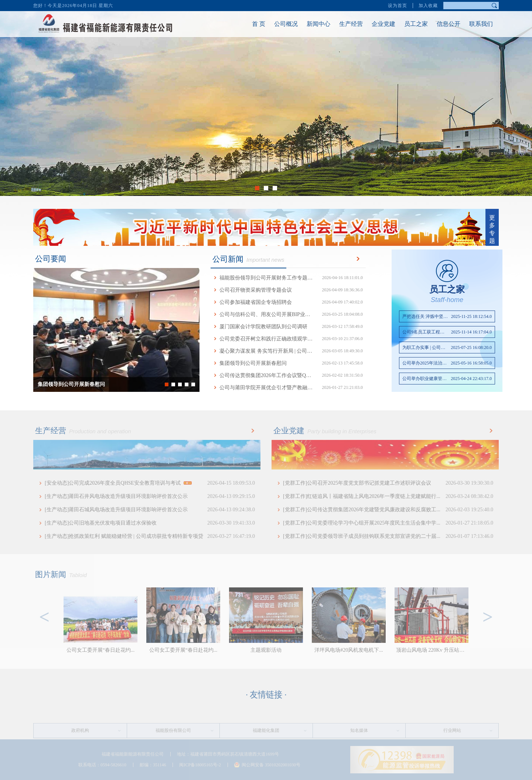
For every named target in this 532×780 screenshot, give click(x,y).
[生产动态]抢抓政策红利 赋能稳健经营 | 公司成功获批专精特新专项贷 (150, 536)
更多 (357, 259)
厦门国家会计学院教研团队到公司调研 (288, 327)
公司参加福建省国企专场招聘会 (288, 302)
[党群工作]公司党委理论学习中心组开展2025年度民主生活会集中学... (388, 523)
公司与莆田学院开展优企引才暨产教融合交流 (288, 388)
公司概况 (277, 24)
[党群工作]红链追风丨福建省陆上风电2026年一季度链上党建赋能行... (388, 496)
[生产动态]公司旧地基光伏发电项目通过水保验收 (150, 523)
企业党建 (374, 24)
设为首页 (398, 5)
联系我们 (472, 24)
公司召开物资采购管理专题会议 (288, 290)
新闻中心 (309, 24)
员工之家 (407, 24)
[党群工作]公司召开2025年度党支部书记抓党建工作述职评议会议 (388, 483)
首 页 (249, 24)
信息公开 (439, 24)
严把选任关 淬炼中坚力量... (447, 316)
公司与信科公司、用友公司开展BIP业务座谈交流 (288, 314)
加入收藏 (428, 5)
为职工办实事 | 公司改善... (447, 347)
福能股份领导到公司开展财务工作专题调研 (288, 278)
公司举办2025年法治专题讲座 (447, 363)
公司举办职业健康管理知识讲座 (447, 379)
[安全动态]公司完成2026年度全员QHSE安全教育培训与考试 (150, 483)
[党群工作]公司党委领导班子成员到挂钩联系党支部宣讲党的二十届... (388, 536)
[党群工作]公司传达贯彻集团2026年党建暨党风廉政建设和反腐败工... (388, 510)
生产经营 (342, 24)
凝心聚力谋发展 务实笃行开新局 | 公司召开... (288, 351)
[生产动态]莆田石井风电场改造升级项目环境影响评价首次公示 (150, 496)
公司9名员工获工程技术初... (447, 332)
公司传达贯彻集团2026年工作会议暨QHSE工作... (288, 375)
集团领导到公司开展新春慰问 (288, 363)
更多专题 (492, 229)
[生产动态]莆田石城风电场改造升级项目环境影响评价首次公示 (150, 510)
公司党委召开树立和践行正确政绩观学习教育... (288, 339)
